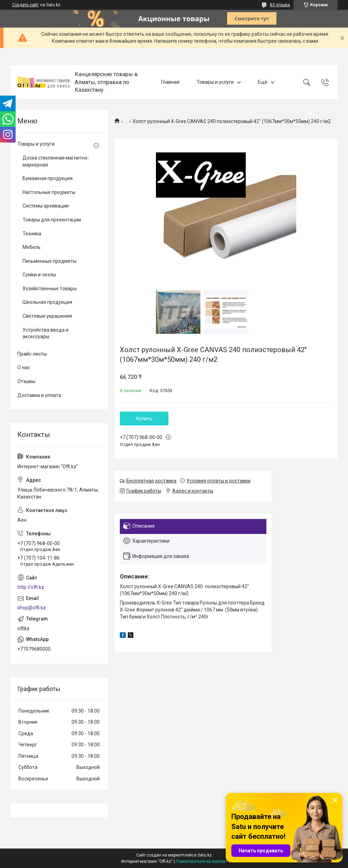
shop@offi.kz (32, 608)
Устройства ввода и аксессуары (45, 333)
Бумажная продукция (48, 178)
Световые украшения (47, 316)
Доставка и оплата (39, 395)
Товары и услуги (215, 82)
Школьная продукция (47, 302)
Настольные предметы (49, 192)
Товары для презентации (52, 220)
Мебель (32, 247)
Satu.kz (205, 855)
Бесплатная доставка (151, 481)
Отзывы (26, 381)
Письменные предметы (49, 261)
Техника (32, 234)
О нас (24, 367)
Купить (144, 419)
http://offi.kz (31, 587)
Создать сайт (25, 5)
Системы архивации (46, 206)
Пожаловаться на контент (201, 861)
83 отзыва (280, 5)
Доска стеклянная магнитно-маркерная (56, 161)
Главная (170, 82)
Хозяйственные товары (50, 289)
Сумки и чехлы (39, 275)
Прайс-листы (32, 354)
